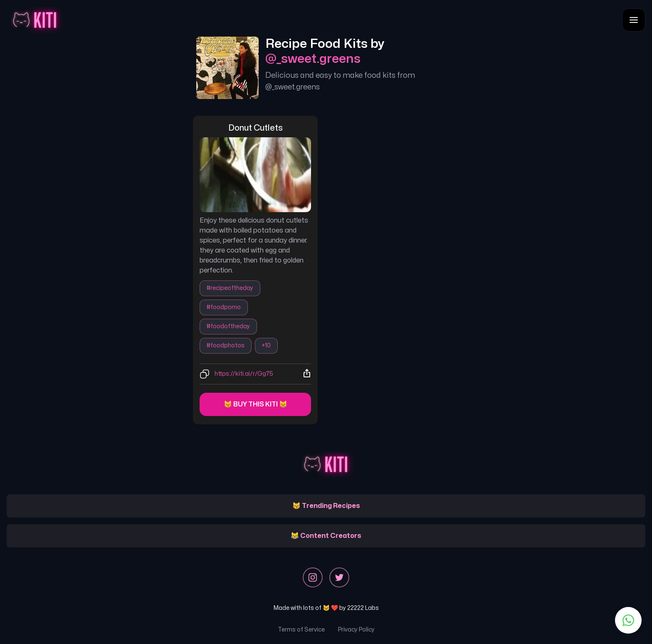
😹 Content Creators (326, 536)
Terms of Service (301, 630)
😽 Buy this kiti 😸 (256, 404)
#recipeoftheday (230, 288)
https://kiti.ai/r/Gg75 (244, 374)
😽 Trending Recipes (326, 506)
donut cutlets (256, 128)
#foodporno (224, 307)
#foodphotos (226, 346)
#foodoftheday (228, 326)
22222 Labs (363, 608)
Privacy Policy (356, 630)
